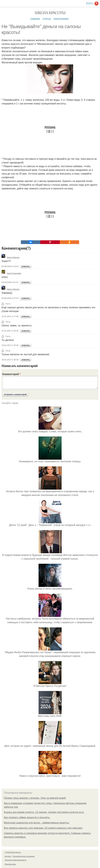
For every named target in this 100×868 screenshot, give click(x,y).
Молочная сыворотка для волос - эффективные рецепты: (37, 823)
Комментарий (11, 374)
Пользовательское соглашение (24, 856)
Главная (35, 19)
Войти (89, 3)
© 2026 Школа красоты (13, 852)
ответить (26, 266)
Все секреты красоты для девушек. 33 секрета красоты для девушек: (43, 828)
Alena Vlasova (10, 257)
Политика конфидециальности (16, 860)
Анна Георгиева (11, 273)
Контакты (8, 856)
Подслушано (61, 19)
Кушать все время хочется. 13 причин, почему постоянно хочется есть (44, 812)
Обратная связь (10, 864)
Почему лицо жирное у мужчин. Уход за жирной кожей (35, 798)
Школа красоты (50, 13)
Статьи (47, 19)
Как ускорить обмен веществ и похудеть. (27, 817)
